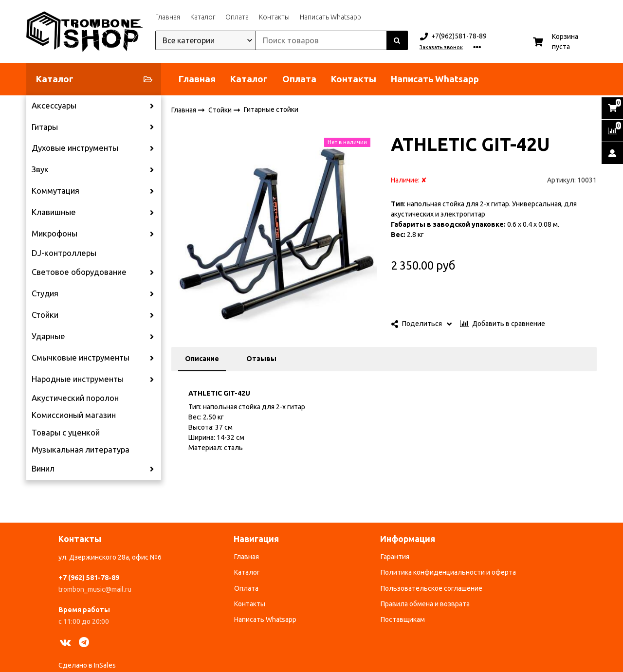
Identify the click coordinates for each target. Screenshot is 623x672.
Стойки (45, 315)
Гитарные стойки (271, 109)
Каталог (203, 17)
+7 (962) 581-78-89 (89, 578)
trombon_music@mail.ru (95, 589)
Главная (168, 17)
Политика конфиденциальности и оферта (448, 572)
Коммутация (55, 191)
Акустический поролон (75, 398)
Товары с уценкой (66, 433)
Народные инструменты (78, 379)
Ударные (48, 336)
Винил (43, 469)
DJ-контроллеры (64, 253)
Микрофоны (55, 234)
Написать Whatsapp (330, 17)
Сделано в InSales (87, 665)
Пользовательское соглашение (431, 588)
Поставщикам (403, 619)
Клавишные (54, 212)
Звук (40, 169)
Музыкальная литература (81, 450)
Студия (45, 293)
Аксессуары (54, 106)
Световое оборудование (79, 272)
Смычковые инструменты (81, 358)
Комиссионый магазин (74, 415)
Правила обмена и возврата (425, 604)
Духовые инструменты (75, 148)
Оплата (237, 17)
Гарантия (395, 557)
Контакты (274, 17)
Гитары (45, 127)
